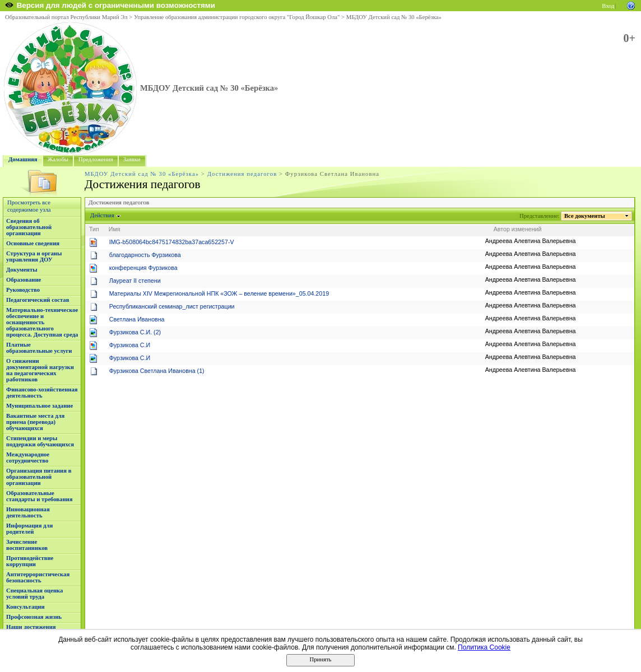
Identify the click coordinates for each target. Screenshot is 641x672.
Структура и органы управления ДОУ (34, 256)
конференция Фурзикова (143, 268)
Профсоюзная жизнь (34, 617)
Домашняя (23, 159)
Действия (103, 215)
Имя (115, 229)
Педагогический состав (38, 300)
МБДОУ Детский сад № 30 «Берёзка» (394, 17)
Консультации (25, 607)
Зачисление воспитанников (27, 545)
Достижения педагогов (242, 174)
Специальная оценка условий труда (34, 594)
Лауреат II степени (135, 281)
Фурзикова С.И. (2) (135, 332)
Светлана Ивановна (137, 319)
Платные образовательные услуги (39, 348)
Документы (22, 270)
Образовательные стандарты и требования (40, 496)
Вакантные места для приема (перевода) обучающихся (35, 422)
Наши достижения (31, 627)
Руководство (23, 290)
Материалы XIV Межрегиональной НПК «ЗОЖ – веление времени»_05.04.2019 (219, 293)
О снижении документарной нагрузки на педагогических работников (40, 370)
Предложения (96, 159)
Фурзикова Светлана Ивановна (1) (157, 371)
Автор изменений (518, 229)
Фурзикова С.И (130, 345)
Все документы (585, 216)
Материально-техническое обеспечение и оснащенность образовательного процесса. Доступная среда (42, 322)
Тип (94, 229)
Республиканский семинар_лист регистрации (172, 306)
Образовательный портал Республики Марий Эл (66, 17)
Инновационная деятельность (28, 512)
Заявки (132, 159)
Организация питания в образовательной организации (39, 477)
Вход (608, 6)
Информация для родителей (29, 529)
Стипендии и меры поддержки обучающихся (40, 441)
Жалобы (58, 159)
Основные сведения (33, 243)
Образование (24, 280)
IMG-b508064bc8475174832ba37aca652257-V (172, 242)
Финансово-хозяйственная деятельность (42, 393)
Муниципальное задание (40, 406)
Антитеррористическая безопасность (38, 577)
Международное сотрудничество (28, 458)
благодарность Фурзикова (145, 255)
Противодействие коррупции (30, 561)
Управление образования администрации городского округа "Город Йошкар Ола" (237, 17)
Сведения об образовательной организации (29, 227)
